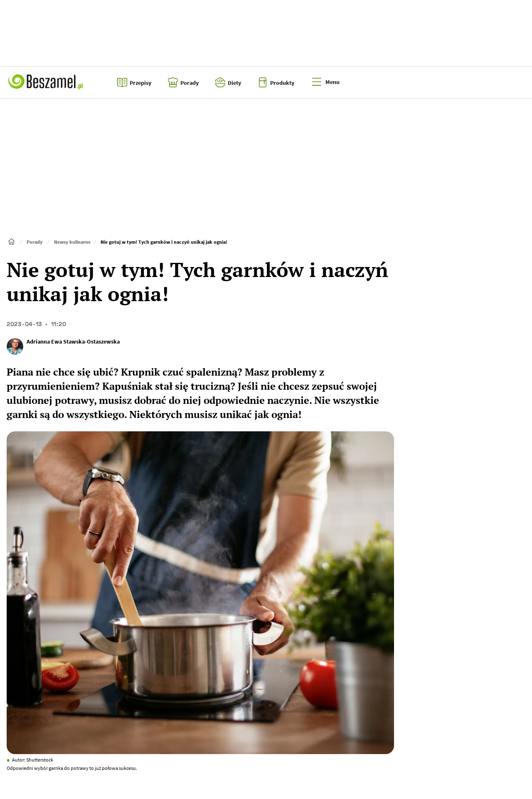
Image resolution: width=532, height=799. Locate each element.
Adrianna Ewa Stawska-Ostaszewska (73, 341)
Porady (34, 242)
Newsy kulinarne (72, 242)
